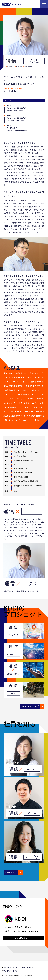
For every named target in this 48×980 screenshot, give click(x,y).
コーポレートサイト (10, 968)
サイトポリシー (28, 968)
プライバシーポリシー (11, 971)
